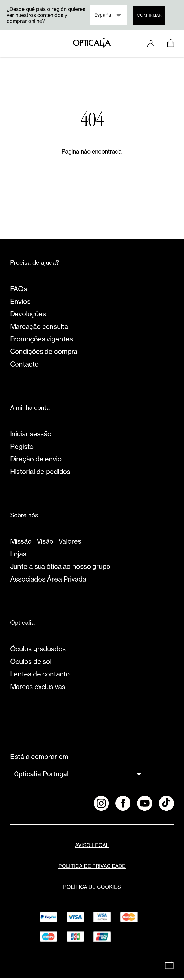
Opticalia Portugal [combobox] (41, 776)
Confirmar (148, 15)
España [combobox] (102, 15)
